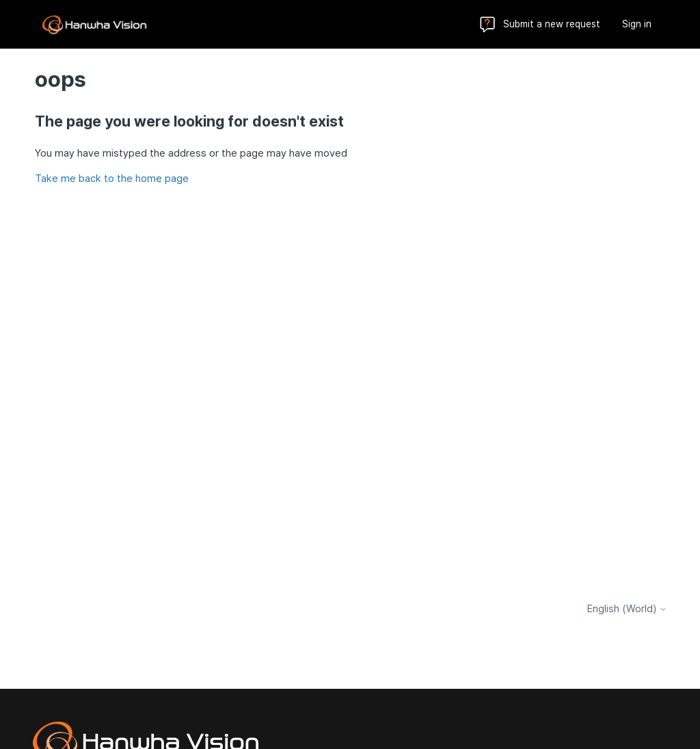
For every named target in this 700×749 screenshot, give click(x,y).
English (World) (627, 609)
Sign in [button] (637, 24)
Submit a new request (552, 24)
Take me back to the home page (112, 179)
